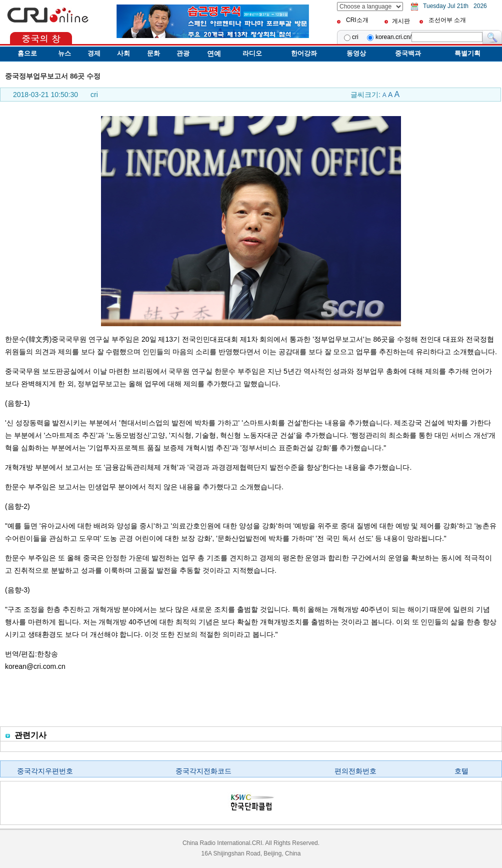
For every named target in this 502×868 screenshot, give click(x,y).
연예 (214, 54)
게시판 (401, 21)
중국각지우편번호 (45, 771)
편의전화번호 (355, 771)
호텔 (461, 771)
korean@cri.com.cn (35, 666)
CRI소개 (357, 20)
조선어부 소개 (447, 20)
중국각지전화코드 (203, 771)
